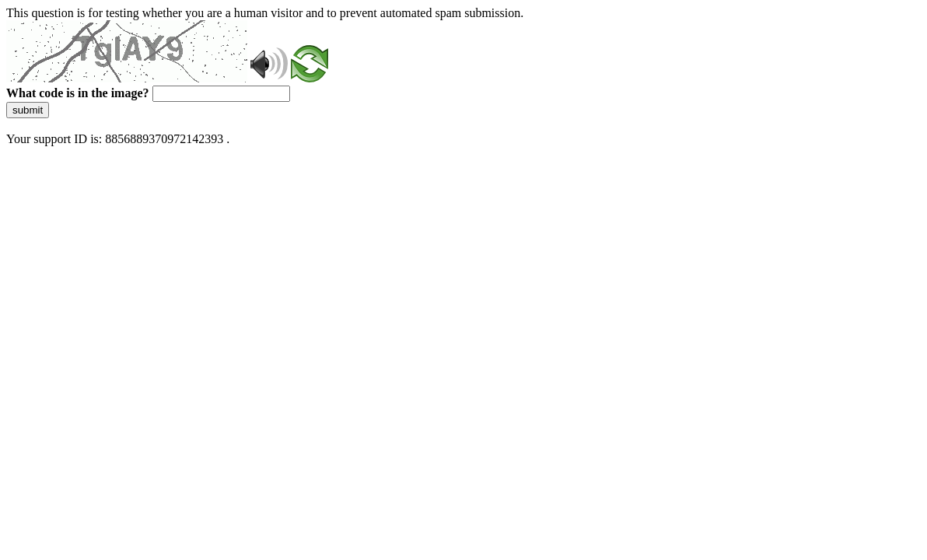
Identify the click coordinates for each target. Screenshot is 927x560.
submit (28, 110)
